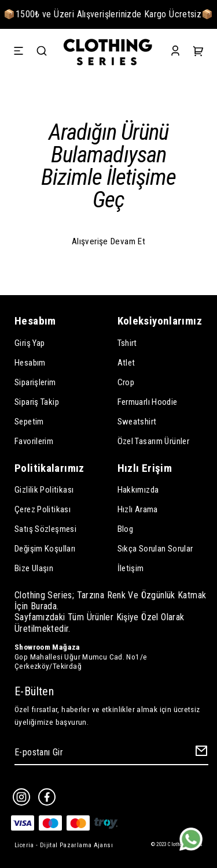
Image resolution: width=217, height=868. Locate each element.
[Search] (42, 52)
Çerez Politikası (43, 509)
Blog (126, 529)
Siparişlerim (35, 382)
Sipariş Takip (37, 402)
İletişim (131, 568)
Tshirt (127, 343)
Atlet (126, 363)
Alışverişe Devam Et (108, 241)
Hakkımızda (138, 490)
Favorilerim (34, 441)
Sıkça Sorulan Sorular (155, 549)
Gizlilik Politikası (44, 490)
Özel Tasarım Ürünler (154, 441)
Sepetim (29, 422)
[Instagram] (21, 797)
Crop (126, 382)
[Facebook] (47, 797)
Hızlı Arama (138, 509)
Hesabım (30, 363)
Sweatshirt (137, 422)
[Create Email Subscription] (200, 753)
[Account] (175, 52)
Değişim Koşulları (45, 549)
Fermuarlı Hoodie (148, 402)
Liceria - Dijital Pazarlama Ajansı (64, 845)
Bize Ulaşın (34, 568)
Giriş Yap (30, 343)
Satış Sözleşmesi (45, 529)
